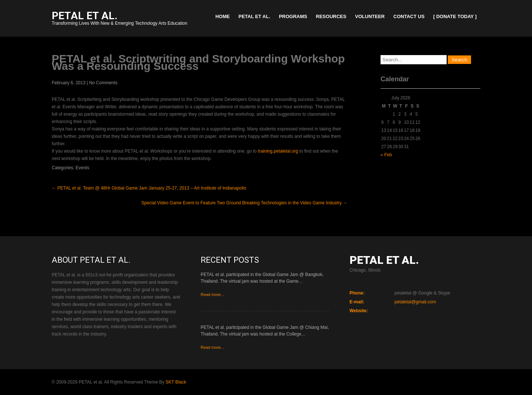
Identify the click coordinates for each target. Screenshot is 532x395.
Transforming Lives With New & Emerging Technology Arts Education (120, 19)
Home (223, 16)
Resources (331, 16)
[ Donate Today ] (455, 16)
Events (83, 168)
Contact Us (409, 16)
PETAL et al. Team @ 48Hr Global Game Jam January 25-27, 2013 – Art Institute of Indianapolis (149, 188)
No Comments (103, 83)
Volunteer (370, 16)
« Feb (386, 155)
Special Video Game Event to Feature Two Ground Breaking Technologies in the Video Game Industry (244, 203)
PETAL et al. (255, 16)
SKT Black (176, 382)
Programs (293, 16)
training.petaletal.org (278, 151)
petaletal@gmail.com (415, 302)
